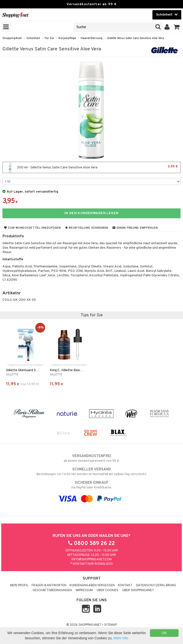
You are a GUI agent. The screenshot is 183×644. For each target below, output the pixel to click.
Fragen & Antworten (49, 585)
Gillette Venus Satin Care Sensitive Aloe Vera (135, 38)
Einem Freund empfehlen (135, 228)
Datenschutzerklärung (156, 585)
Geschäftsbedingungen (52, 590)
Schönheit (33, 38)
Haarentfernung (91, 38)
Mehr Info (121, 638)
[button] (177, 27)
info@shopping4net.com (92, 560)
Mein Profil (19, 585)
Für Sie (49, 38)
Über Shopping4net (138, 590)
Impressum (84, 590)
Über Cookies (108, 590)
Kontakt (125, 585)
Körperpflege (67, 38)
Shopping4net (12, 38)
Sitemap (110, 625)
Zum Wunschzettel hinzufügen (32, 228)
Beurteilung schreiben (87, 228)
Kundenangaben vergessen (92, 585)
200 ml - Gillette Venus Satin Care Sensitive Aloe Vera (91, 167)
